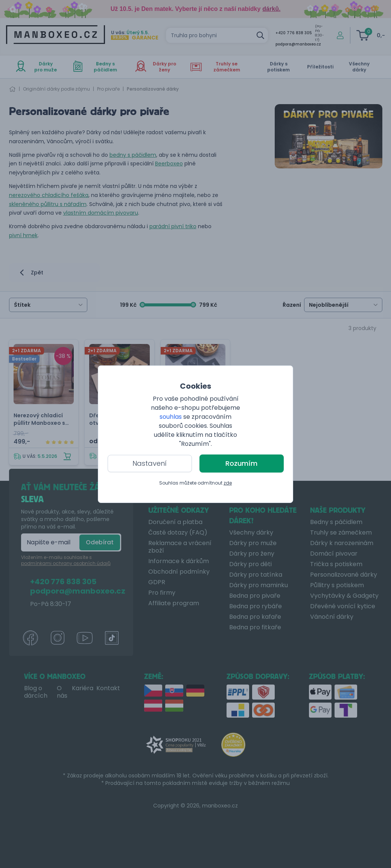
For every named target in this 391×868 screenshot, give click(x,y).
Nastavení (150, 463)
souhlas (171, 417)
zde (228, 483)
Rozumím (241, 463)
